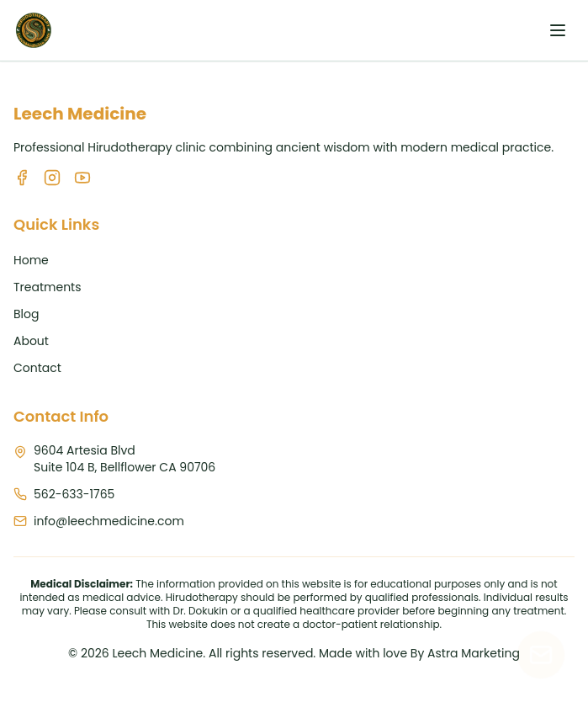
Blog (26, 314)
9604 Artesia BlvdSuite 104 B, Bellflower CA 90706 (124, 459)
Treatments (48, 287)
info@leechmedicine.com (109, 521)
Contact (37, 368)
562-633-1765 (74, 494)
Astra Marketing (474, 653)
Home (31, 260)
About (31, 341)
